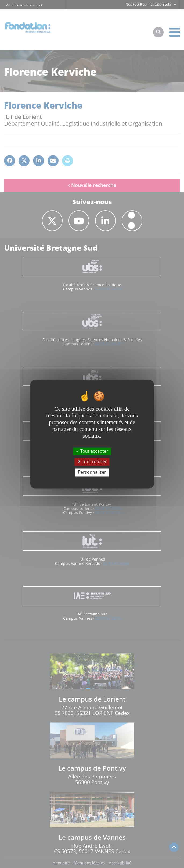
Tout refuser (92, 462)
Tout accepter (92, 451)
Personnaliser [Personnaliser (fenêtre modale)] (92, 472)
